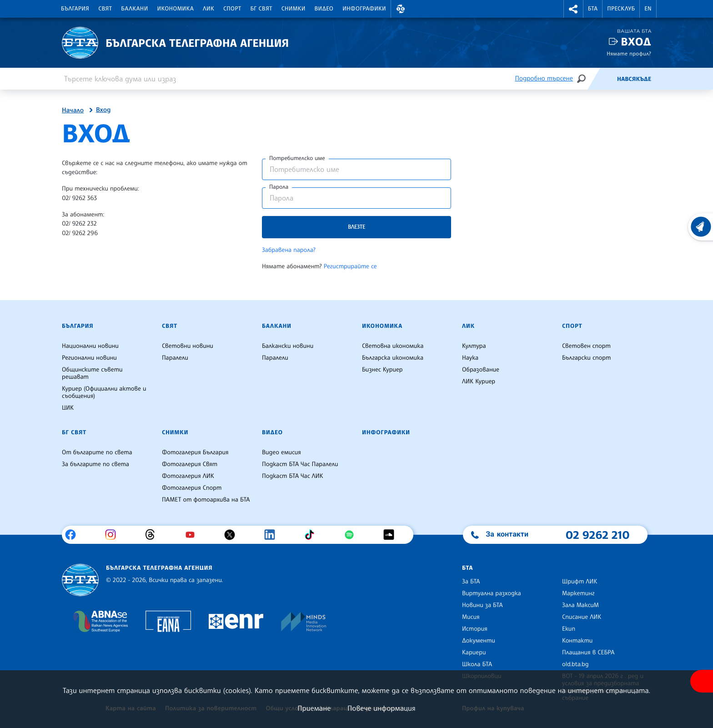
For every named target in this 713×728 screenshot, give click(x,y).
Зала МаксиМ (580, 605)
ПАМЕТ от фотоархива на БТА (206, 500)
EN (648, 9)
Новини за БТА (482, 605)
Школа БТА (477, 664)
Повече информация (382, 708)
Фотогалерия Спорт (192, 488)
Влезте (356, 227)
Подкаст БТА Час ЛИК (293, 476)
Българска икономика (393, 358)
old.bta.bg (575, 664)
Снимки (294, 9)
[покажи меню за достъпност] (702, 681)
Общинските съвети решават (92, 373)
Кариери (474, 653)
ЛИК (208, 9)
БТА (593, 9)
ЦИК (68, 408)
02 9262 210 (598, 535)
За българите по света (95, 464)
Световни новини (188, 346)
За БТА (471, 582)
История (475, 629)
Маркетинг (578, 593)
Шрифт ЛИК (580, 582)
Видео (324, 9)
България (75, 9)
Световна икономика (393, 346)
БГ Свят (261, 9)
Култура (474, 346)
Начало (73, 110)
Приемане (314, 708)
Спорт (232, 9)
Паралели (175, 358)
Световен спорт (586, 346)
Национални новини (90, 346)
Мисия (471, 617)
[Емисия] (602, 79)
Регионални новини (89, 358)
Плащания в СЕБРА (588, 653)
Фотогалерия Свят (190, 464)
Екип (569, 629)
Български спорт (586, 358)
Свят (105, 9)
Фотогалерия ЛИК (188, 476)
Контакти (577, 641)
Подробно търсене (544, 78)
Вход (636, 42)
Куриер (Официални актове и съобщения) (104, 392)
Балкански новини (288, 346)
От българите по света (97, 452)
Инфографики (364, 9)
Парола (279, 187)
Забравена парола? (289, 250)
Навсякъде (634, 79)
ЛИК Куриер (479, 382)
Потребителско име (297, 158)
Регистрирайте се (350, 266)
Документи (479, 641)
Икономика (176, 9)
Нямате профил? (629, 53)
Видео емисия (281, 452)
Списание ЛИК (582, 617)
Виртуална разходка (492, 593)
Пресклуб (621, 9)
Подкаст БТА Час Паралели (300, 464)
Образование (481, 370)
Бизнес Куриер (382, 370)
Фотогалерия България (195, 452)
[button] (401, 9)
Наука (470, 358)
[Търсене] (581, 78)
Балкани (134, 9)
